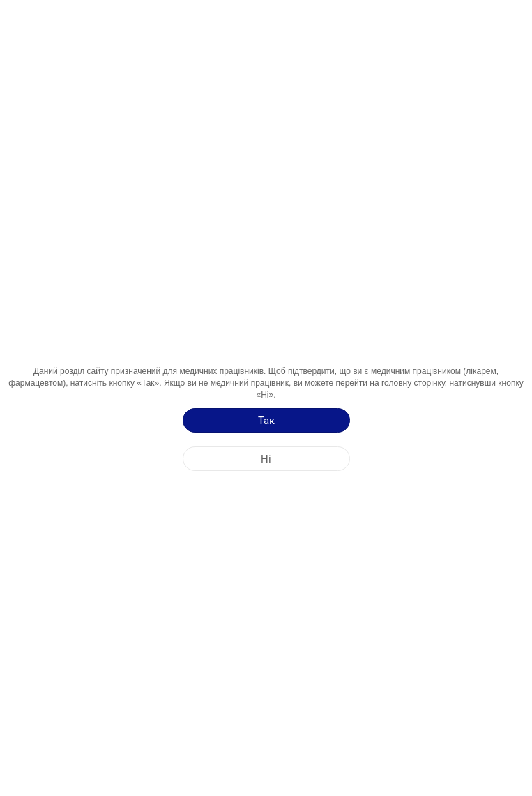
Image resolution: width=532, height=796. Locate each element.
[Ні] (266, 459)
